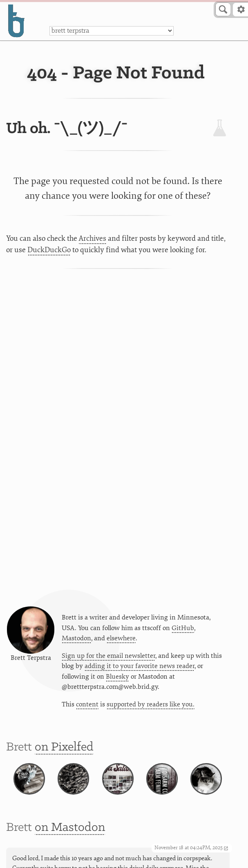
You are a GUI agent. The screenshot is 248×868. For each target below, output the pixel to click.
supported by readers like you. (151, 704)
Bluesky (117, 677)
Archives (93, 239)
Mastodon (76, 638)
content (87, 704)
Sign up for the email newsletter (108, 656)
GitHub (183, 628)
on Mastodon (70, 828)
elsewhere (121, 638)
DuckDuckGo (49, 250)
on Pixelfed (64, 747)
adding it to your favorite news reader (140, 666)
